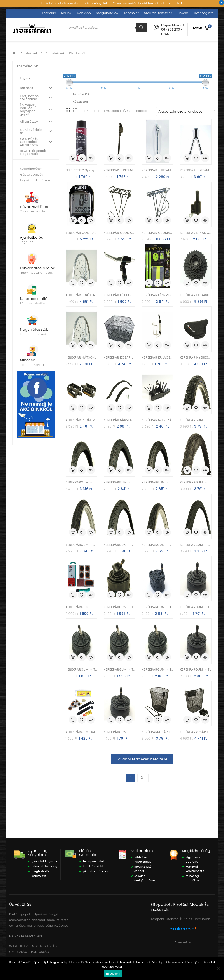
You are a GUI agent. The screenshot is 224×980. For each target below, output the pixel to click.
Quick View (91, 158)
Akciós (81, 94)
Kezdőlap (49, 13)
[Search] (141, 28)
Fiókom (183, 13)
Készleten (80, 102)
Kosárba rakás (73, 158)
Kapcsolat (131, 13)
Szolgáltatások (107, 13)
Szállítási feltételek (158, 13)
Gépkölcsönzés (31, 175)
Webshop (84, 13)
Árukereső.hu (183, 942)
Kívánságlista (204, 13)
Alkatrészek (29, 53)
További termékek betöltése (142, 759)
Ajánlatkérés (31, 237)
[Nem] (219, 968)
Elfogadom (113, 974)
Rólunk (66, 13)
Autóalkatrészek (53, 53)
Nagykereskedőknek (35, 180)
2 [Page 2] (142, 778)
